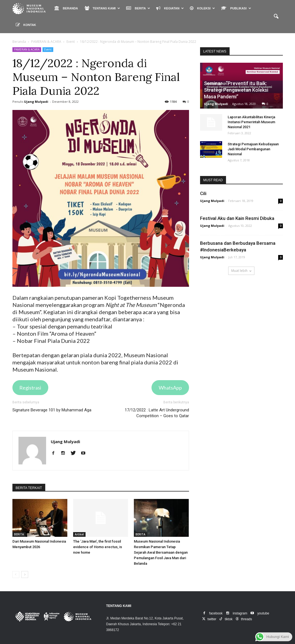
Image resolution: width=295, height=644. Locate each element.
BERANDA (66, 8)
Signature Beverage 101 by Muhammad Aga (52, 410)
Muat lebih (241, 271)
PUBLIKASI (236, 8)
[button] (276, 17)
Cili (203, 193)
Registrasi (30, 388)
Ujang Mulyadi (36, 102)
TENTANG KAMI (103, 8)
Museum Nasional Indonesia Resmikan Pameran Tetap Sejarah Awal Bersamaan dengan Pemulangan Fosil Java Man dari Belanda (161, 552)
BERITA (138, 8)
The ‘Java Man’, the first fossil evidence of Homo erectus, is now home (98, 547)
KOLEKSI (202, 8)
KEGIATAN (170, 8)
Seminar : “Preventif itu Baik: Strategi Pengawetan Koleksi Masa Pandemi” (236, 90)
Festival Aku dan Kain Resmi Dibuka (237, 218)
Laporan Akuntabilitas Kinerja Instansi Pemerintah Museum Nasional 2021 (251, 122)
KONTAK (26, 25)
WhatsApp (170, 388)
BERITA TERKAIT (29, 488)
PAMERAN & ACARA (27, 49)
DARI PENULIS (60, 488)
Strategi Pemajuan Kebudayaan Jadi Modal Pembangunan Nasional (253, 149)
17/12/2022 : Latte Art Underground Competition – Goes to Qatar (157, 413)
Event (48, 49)
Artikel (79, 534)
